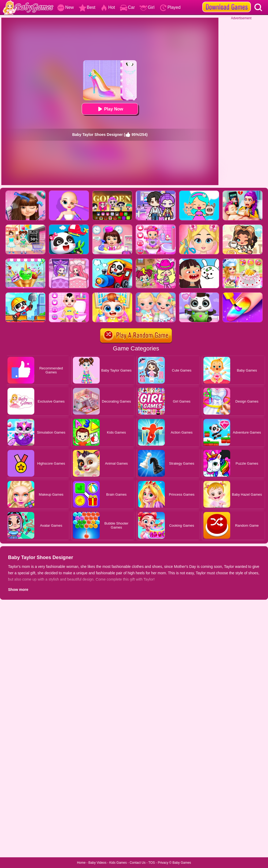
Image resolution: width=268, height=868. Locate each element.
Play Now (110, 109)
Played (170, 7)
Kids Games (118, 863)
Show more (18, 590)
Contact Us (138, 863)
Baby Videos (97, 863)
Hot (108, 7)
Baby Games (182, 863)
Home (81, 863)
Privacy (163, 863)
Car (127, 7)
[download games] (227, 2)
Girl (147, 7)
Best (87, 7)
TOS (152, 863)
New (65, 7)
